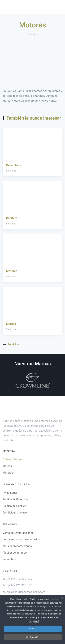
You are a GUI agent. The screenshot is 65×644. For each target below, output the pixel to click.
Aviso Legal (10, 493)
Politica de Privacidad (16, 499)
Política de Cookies (27, 617)
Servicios (33, 34)
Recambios (10, 559)
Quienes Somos (12, 459)
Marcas (7, 466)
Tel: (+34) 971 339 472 (18, 579)
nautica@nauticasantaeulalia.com (24, 592)
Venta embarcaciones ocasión (21, 540)
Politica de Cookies (14, 506)
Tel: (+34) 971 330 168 (18, 585)
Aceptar (33, 629)
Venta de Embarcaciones (18, 533)
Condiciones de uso (15, 513)
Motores (8, 473)
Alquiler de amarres (15, 553)
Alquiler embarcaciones (17, 546)
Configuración (33, 637)
